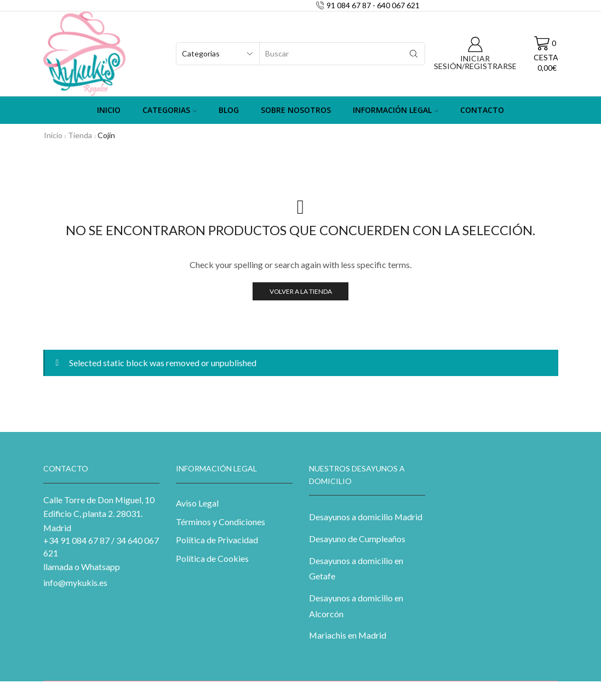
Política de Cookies (212, 558)
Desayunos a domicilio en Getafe (356, 568)
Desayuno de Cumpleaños (357, 539)
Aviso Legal (197, 503)
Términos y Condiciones (221, 522)
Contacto (482, 110)
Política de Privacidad (217, 540)
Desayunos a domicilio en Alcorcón (356, 606)
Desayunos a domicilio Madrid (366, 517)
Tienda (80, 135)
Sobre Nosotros (296, 110)
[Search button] (414, 54)
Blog (229, 110)
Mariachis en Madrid (348, 635)
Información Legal (396, 110)
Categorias (170, 110)
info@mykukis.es (75, 582)
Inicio (109, 110)
